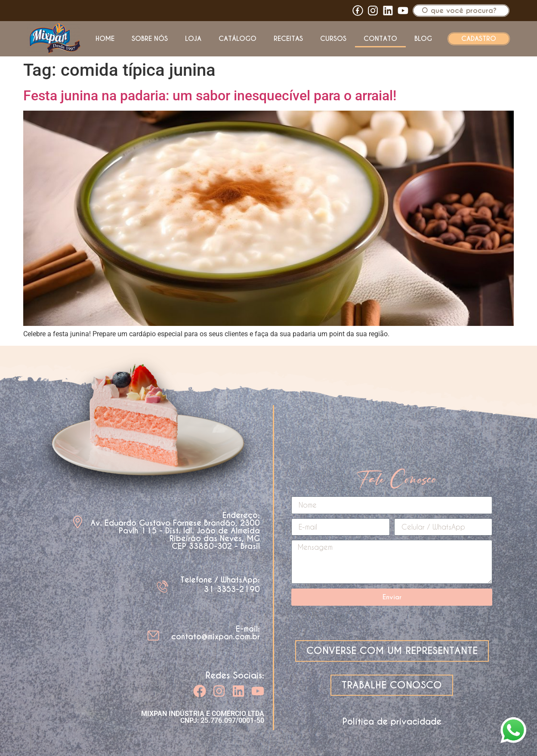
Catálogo (238, 39)
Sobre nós (150, 39)
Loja (193, 39)
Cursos (333, 39)
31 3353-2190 (232, 589)
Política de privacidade (392, 722)
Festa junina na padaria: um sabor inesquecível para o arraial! (210, 96)
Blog (423, 39)
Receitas (288, 39)
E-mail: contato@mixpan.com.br (216, 633)
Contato (380, 39)
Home (105, 39)
